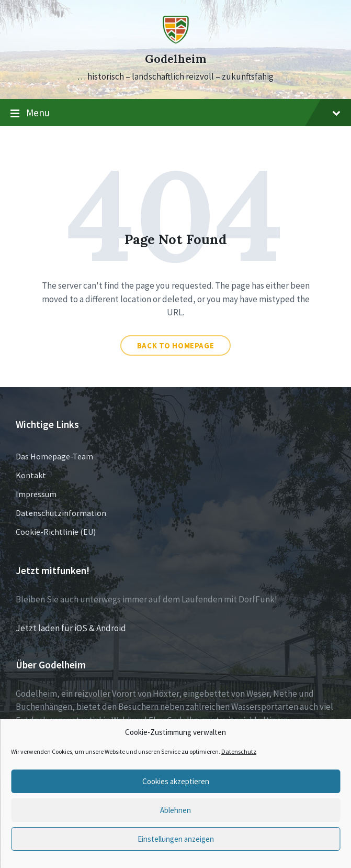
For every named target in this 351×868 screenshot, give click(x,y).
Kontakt (31, 475)
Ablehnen (175, 810)
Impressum (36, 494)
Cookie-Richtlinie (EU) (56, 532)
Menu (175, 113)
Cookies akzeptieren (176, 781)
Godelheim (175, 59)
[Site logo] (176, 40)
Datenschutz (239, 751)
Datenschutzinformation (61, 513)
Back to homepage (176, 345)
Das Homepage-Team (54, 456)
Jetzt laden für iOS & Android (71, 628)
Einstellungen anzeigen (176, 839)
